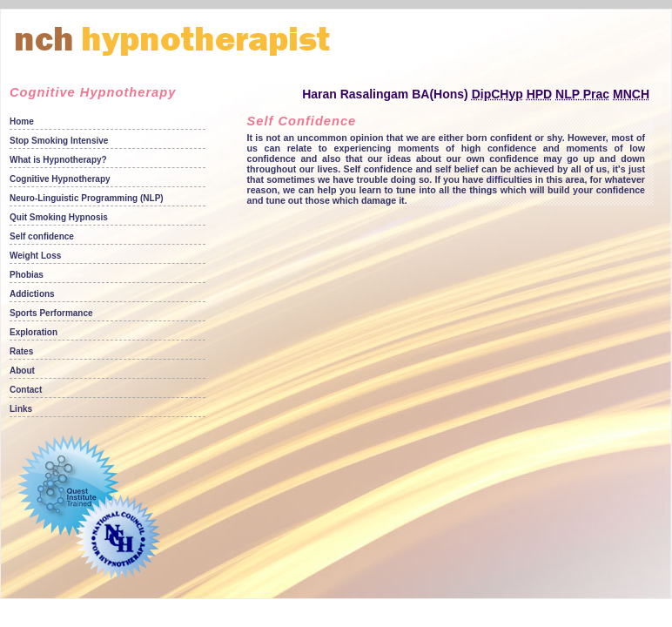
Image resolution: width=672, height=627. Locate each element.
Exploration (34, 332)
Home (22, 121)
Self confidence (42, 236)
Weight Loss (35, 256)
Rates (21, 351)
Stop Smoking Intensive (59, 141)
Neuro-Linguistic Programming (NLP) (87, 198)
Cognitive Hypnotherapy (60, 179)
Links (21, 409)
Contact (26, 390)
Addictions (32, 294)
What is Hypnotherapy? (58, 160)
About (22, 371)
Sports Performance (51, 313)
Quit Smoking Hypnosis (59, 217)
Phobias (27, 275)
